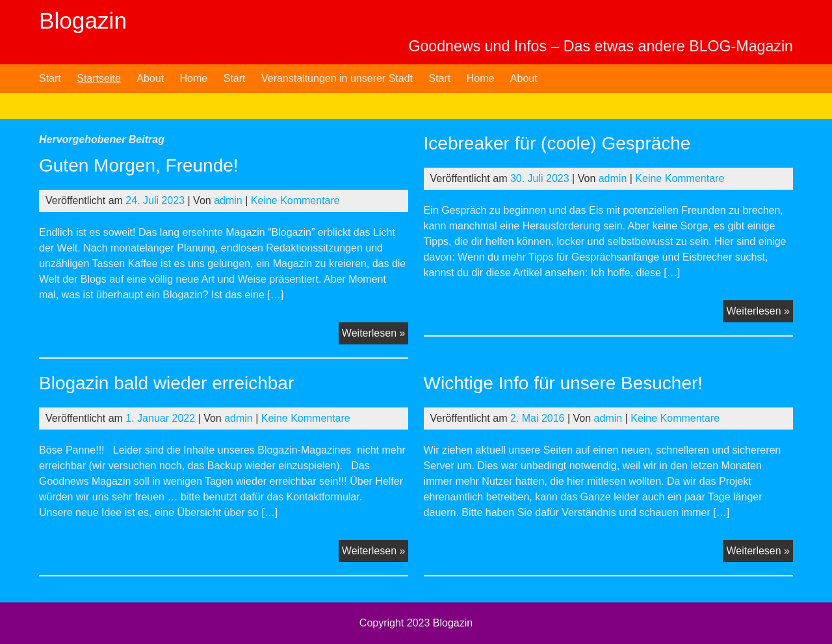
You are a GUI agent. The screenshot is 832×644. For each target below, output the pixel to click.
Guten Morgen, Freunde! (139, 165)
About (150, 78)
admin (228, 200)
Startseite (99, 78)
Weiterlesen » (375, 335)
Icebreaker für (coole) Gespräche (557, 143)
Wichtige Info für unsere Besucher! (564, 383)
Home (194, 78)
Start (50, 78)
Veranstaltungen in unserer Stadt (337, 78)
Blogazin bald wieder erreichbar (166, 383)
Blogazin (83, 20)
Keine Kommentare (295, 200)
